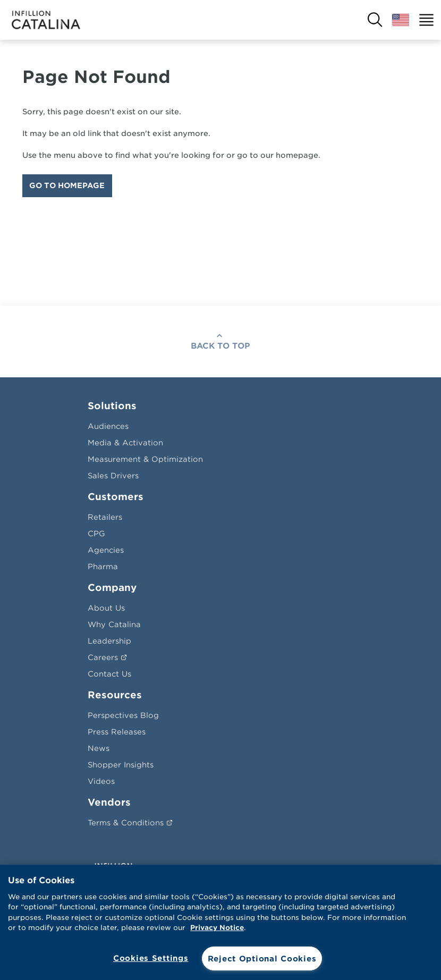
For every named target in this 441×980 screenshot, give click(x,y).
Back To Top (220, 346)
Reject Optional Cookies (262, 958)
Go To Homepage (67, 185)
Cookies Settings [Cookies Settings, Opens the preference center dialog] (151, 958)
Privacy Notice (217, 928)
